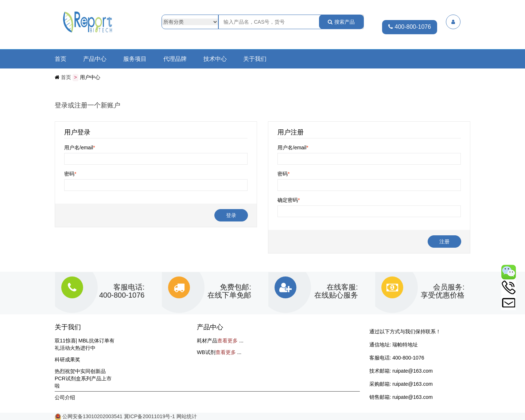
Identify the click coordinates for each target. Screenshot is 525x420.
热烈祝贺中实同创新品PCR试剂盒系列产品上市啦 (83, 378)
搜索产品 (341, 22)
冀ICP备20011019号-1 (149, 416)
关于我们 (255, 59)
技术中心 (215, 59)
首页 (61, 59)
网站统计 (187, 416)
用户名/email (80, 147)
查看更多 (227, 340)
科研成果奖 (67, 359)
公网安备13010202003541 (93, 416)
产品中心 (95, 59)
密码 (70, 173)
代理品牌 (175, 59)
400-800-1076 (410, 27)
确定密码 (289, 200)
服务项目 (135, 59)
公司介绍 (65, 397)
